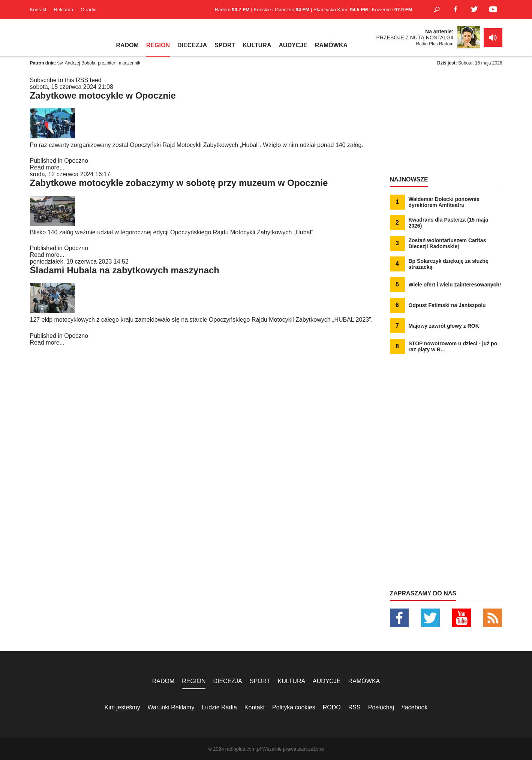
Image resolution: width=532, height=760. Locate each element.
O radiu (89, 10)
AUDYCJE (293, 45)
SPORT (225, 45)
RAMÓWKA (331, 45)
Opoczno (76, 161)
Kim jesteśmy (122, 707)
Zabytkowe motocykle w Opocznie (103, 95)
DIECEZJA (192, 45)
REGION (158, 45)
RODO (332, 707)
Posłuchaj (381, 707)
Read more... (47, 167)
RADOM (127, 45)
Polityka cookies (294, 707)
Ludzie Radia (219, 707)
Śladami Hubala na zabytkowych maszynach (125, 270)
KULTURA (257, 45)
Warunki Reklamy (171, 707)
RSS (354, 707)
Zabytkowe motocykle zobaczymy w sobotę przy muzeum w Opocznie (179, 183)
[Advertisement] (446, 124)
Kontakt (38, 10)
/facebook (414, 707)
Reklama (64, 10)
